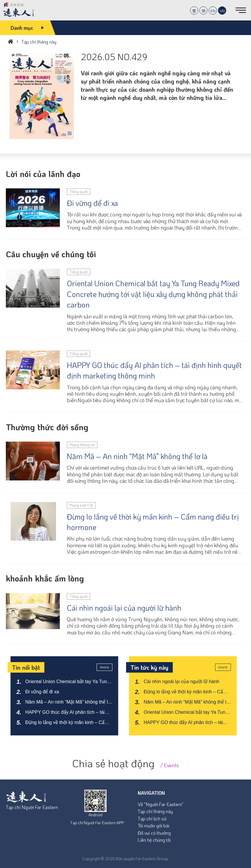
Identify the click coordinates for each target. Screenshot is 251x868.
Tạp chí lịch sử (152, 818)
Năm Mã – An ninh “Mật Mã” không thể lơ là (137, 456)
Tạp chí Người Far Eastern (32, 807)
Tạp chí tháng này (155, 811)
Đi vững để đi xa (92, 203)
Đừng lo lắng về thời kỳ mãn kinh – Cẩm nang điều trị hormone (153, 522)
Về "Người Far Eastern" (161, 804)
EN (213, 11)
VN (222, 11)
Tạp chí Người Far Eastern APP (97, 823)
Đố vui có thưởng (154, 833)
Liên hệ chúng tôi (154, 840)
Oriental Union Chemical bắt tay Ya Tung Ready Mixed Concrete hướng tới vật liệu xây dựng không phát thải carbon (153, 294)
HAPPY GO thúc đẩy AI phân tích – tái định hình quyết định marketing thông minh (154, 370)
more (104, 667)
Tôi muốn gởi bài (154, 826)
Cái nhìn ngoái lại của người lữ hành (124, 608)
